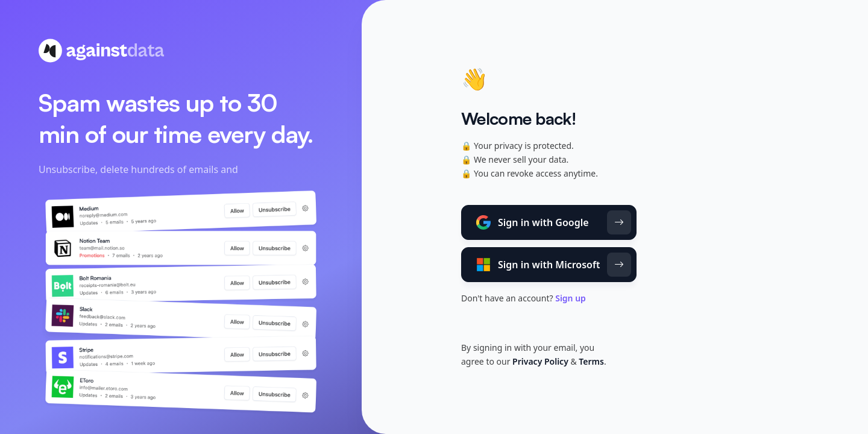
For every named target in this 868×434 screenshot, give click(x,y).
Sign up (571, 298)
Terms (591, 361)
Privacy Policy (540, 361)
